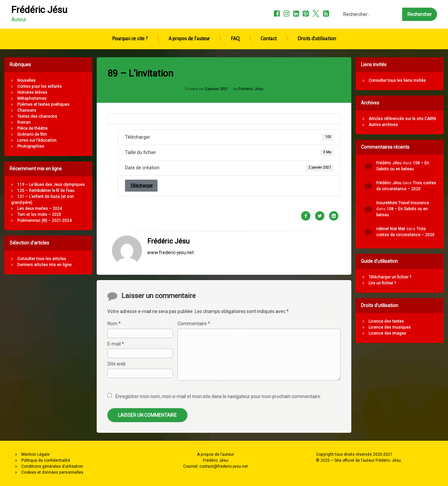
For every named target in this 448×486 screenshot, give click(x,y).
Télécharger (141, 111)
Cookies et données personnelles (52, 472)
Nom (114, 431)
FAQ (235, 22)
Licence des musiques (420, 327)
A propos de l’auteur (189, 22)
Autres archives (413, 125)
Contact (269, 22)
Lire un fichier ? (412, 283)
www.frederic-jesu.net (170, 178)
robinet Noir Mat (421, 229)
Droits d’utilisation (317, 22)
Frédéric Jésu (168, 167)
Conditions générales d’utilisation (52, 466)
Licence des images (418, 333)
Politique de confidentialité (46, 460)
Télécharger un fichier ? (420, 277)
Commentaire (194, 431)
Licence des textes (416, 321)
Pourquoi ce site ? (130, 22)
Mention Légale (35, 454)
